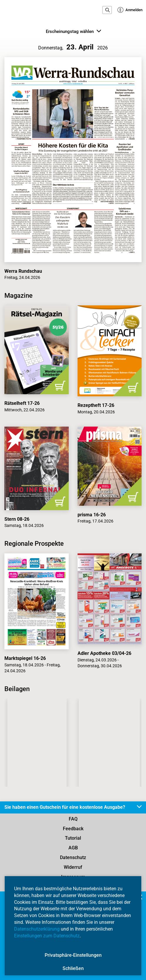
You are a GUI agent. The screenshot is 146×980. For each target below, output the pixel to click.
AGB (73, 848)
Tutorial (73, 838)
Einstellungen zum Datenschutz (47, 936)
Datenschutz (73, 857)
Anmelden (130, 10)
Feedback (73, 829)
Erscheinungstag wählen (73, 31)
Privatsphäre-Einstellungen (73, 955)
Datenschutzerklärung (37, 929)
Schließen (73, 968)
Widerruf (73, 867)
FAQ (73, 819)
